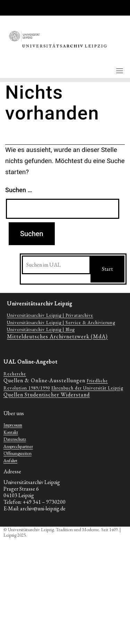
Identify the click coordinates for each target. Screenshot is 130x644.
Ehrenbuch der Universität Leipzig (87, 388)
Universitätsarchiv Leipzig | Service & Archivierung (61, 323)
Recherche (15, 374)
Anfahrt (10, 461)
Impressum (13, 425)
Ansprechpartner (18, 446)
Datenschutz (15, 439)
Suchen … (19, 190)
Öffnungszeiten (18, 453)
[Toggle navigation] (120, 71)
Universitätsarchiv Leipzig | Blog (41, 329)
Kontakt (11, 432)
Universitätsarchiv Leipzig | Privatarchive (50, 315)
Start (107, 269)
